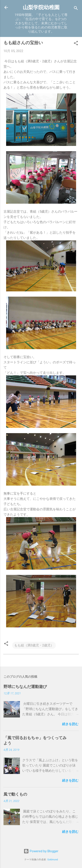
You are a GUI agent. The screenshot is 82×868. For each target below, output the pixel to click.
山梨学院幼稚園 (41, 7)
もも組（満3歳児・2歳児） (34, 645)
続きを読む (70, 724)
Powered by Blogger (41, 851)
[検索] (76, 9)
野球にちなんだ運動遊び (25, 687)
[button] (76, 44)
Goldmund (53, 860)
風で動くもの (15, 794)
